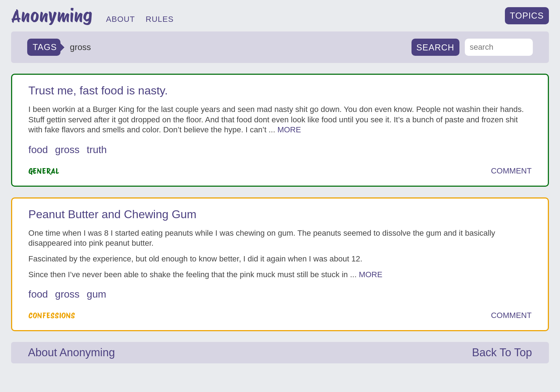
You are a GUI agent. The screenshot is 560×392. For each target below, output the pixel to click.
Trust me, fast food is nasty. (98, 90)
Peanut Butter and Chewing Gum (112, 214)
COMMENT (511, 171)
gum (96, 294)
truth (97, 150)
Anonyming (52, 16)
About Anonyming (71, 352)
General (44, 171)
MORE (289, 130)
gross (67, 150)
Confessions (52, 315)
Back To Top (502, 352)
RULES (160, 19)
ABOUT (120, 19)
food (38, 150)
